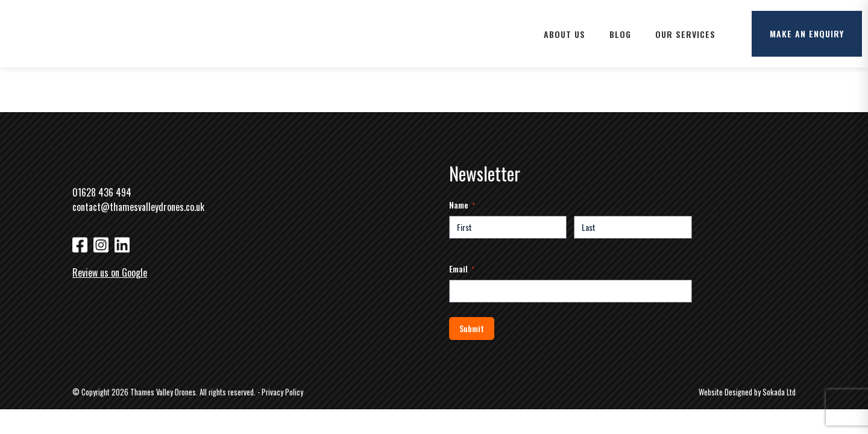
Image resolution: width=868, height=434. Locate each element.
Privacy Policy (282, 392)
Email (462, 269)
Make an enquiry (807, 33)
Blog (620, 34)
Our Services (685, 34)
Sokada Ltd (779, 392)
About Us (565, 34)
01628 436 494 (102, 192)
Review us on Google (110, 272)
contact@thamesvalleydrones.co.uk (138, 207)
